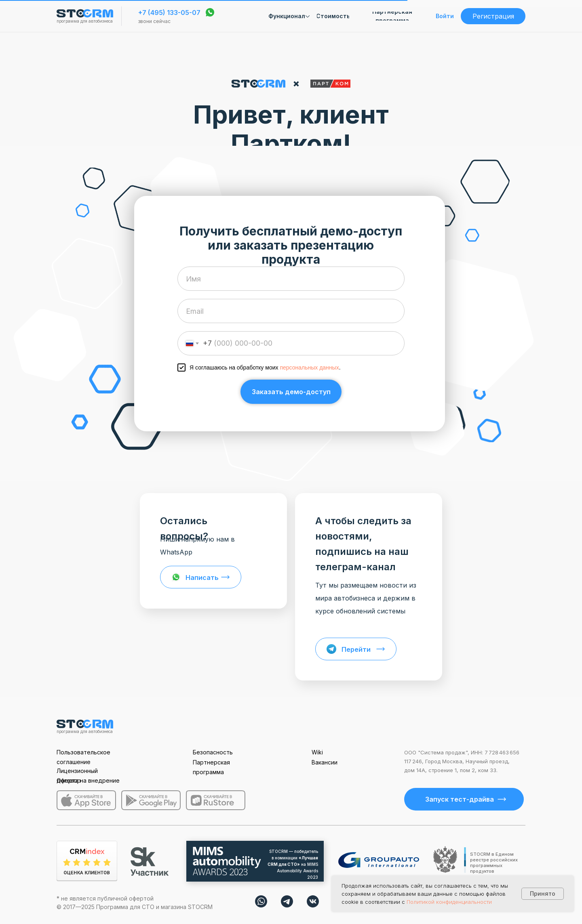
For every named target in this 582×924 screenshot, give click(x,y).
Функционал (287, 16)
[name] (291, 279)
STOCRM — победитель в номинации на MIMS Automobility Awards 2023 (293, 864)
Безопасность (213, 752)
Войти (445, 16)
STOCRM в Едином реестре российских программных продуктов (494, 863)
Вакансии (325, 762)
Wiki (317, 752)
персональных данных (309, 367)
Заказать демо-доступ (291, 392)
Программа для (119, 907)
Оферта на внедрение (88, 780)
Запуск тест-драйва (460, 799)
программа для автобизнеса (85, 21)
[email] (291, 311)
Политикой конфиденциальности (449, 902)
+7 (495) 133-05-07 (169, 13)
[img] (261, 901)
